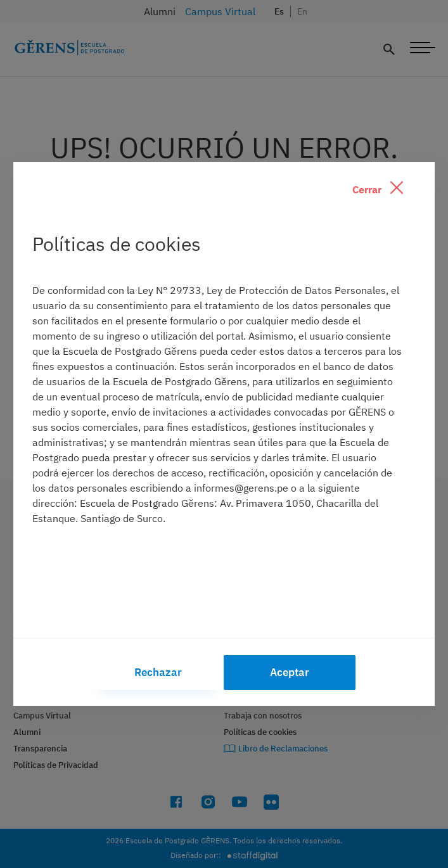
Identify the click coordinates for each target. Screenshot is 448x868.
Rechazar (158, 672)
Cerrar (378, 188)
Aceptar (290, 672)
